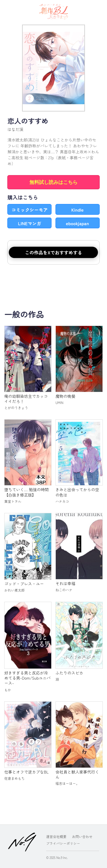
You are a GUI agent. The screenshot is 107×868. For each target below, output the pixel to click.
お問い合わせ (82, 836)
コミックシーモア (29, 210)
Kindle (78, 210)
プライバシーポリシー (63, 843)
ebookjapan (77, 223)
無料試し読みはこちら (53, 182)
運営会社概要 (56, 836)
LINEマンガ (30, 223)
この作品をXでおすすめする (53, 252)
